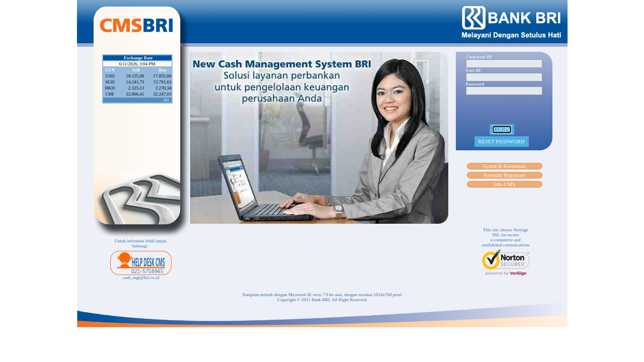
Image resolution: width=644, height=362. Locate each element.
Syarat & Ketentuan (504, 166)
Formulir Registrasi (504, 175)
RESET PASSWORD (502, 142)
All (166, 100)
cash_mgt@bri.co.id (141, 278)
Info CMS (504, 184)
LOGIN (502, 129)
